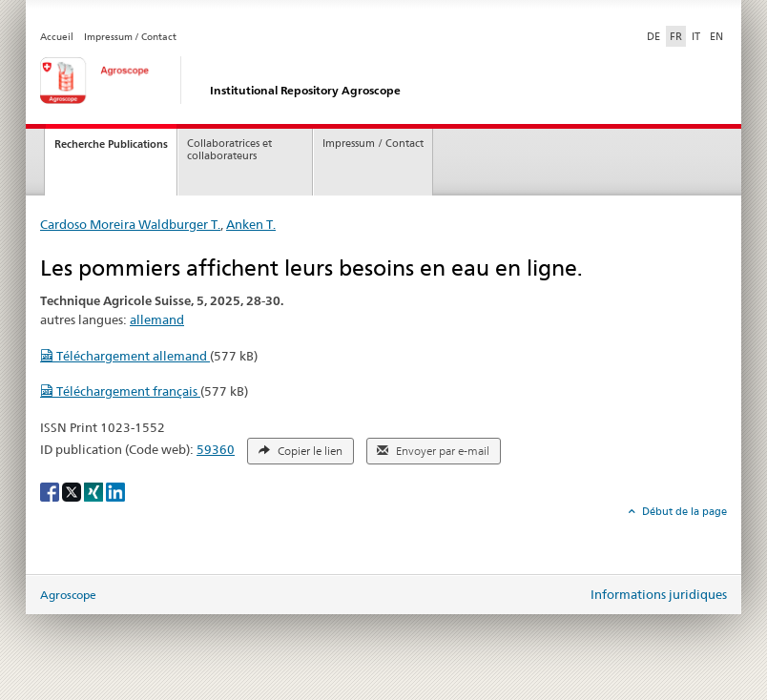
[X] (73, 491)
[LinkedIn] (115, 491)
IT (696, 36)
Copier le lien (301, 451)
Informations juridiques (659, 594)
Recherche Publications (111, 144)
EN (716, 36)
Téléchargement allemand (125, 356)
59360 (216, 449)
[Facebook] (51, 491)
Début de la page (683, 511)
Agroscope (68, 595)
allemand (157, 319)
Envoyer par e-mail (433, 451)
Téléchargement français (120, 391)
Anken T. (251, 224)
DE (655, 35)
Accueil (57, 37)
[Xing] (95, 491)
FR (676, 36)
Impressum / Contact (130, 37)
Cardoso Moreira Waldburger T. (130, 224)
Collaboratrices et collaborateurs (229, 150)
